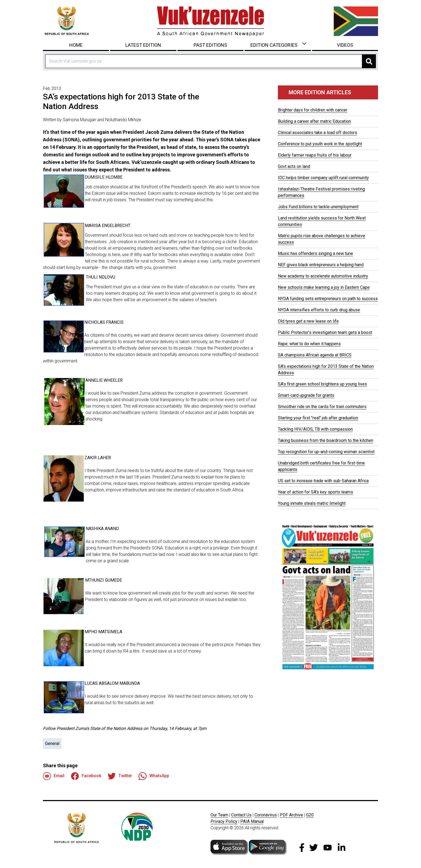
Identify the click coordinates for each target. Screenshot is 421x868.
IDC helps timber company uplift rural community (323, 178)
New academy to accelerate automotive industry (323, 276)
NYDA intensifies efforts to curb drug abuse (319, 310)
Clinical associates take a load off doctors (317, 133)
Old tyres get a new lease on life (308, 321)
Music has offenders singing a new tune (315, 253)
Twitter (120, 776)
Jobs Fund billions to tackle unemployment (318, 207)
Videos (345, 45)
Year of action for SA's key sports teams (315, 492)
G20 (310, 815)
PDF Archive (291, 815)
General (52, 743)
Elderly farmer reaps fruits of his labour (315, 155)
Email (54, 776)
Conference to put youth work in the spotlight (320, 144)
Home (76, 45)
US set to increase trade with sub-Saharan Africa (323, 481)
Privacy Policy (224, 821)
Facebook (86, 776)
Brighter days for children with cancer (313, 110)
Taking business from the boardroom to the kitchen (326, 440)
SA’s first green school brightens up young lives (322, 384)
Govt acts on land (294, 166)
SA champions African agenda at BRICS (315, 355)
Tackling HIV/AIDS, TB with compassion (315, 429)
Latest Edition (143, 45)
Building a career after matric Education (314, 121)
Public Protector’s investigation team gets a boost (325, 332)
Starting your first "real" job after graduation (318, 418)
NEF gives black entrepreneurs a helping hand (321, 265)
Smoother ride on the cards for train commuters (322, 407)
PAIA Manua (252, 821)
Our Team (219, 815)
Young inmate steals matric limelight (312, 503)
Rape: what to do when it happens (309, 344)
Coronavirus (266, 815)
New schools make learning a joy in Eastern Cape (324, 287)
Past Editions (210, 45)
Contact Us (241, 815)
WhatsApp (154, 776)
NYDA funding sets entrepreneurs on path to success (328, 299)
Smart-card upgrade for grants (306, 395)
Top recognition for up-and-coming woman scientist (326, 452)
